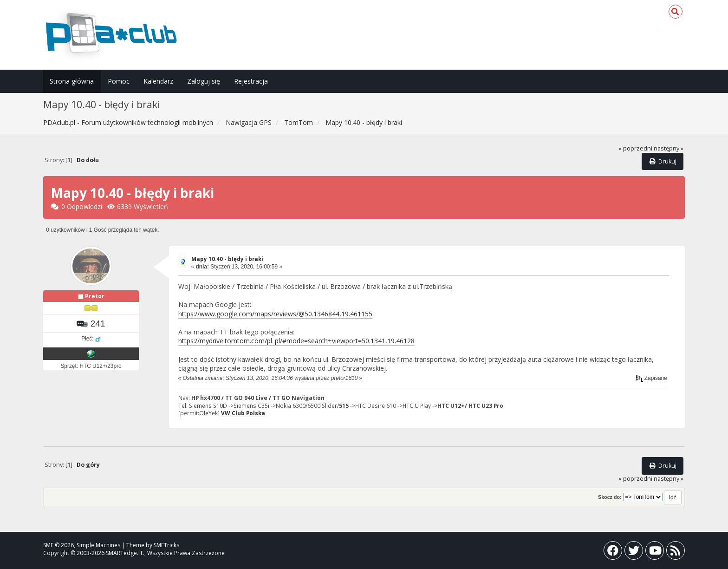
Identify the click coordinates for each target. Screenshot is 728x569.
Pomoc (119, 81)
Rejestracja (251, 81)
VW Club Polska (243, 413)
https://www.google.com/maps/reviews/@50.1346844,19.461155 (275, 314)
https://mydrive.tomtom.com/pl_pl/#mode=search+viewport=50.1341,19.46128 (296, 341)
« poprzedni (635, 148)
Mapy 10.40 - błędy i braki (227, 259)
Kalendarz (158, 81)
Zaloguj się (204, 81)
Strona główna (72, 81)
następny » (669, 148)
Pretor (95, 296)
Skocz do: (610, 497)
